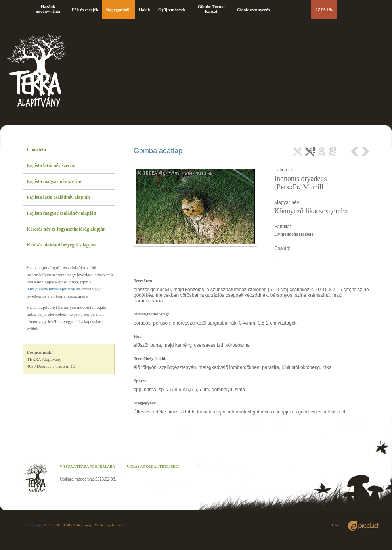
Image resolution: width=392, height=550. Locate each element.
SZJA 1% (324, 10)
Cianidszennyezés (253, 10)
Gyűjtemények (172, 10)
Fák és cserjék (85, 10)
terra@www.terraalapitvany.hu (53, 289)
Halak (144, 10)
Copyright (35, 525)
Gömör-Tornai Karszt (211, 9)
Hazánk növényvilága (48, 9)
